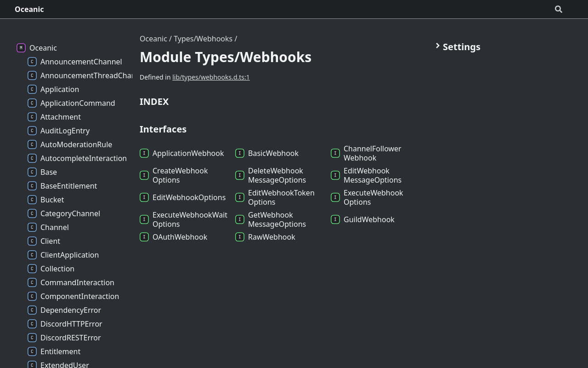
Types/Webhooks (203, 39)
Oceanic (29, 9)
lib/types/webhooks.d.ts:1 (211, 77)
